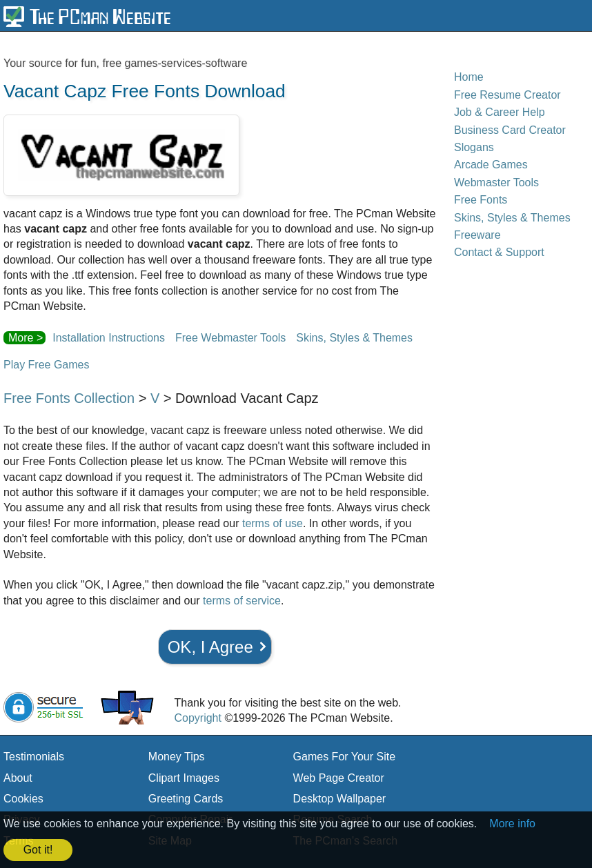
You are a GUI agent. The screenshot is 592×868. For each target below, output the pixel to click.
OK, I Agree (210, 647)
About (18, 778)
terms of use (273, 523)
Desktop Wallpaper (340, 799)
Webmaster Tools (496, 183)
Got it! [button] (38, 850)
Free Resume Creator (507, 95)
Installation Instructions (109, 338)
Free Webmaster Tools (230, 338)
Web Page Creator (339, 778)
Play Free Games (46, 365)
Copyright (197, 718)
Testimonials (34, 757)
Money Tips (177, 757)
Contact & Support (499, 252)
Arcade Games (491, 165)
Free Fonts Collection (69, 398)
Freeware (477, 235)
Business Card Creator (510, 130)
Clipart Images (184, 778)
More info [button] (512, 823)
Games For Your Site (345, 757)
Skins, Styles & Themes (354, 338)
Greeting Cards (186, 799)
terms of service (242, 601)
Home (469, 77)
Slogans (474, 147)
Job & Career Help (500, 112)
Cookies (23, 799)
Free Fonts (481, 200)
